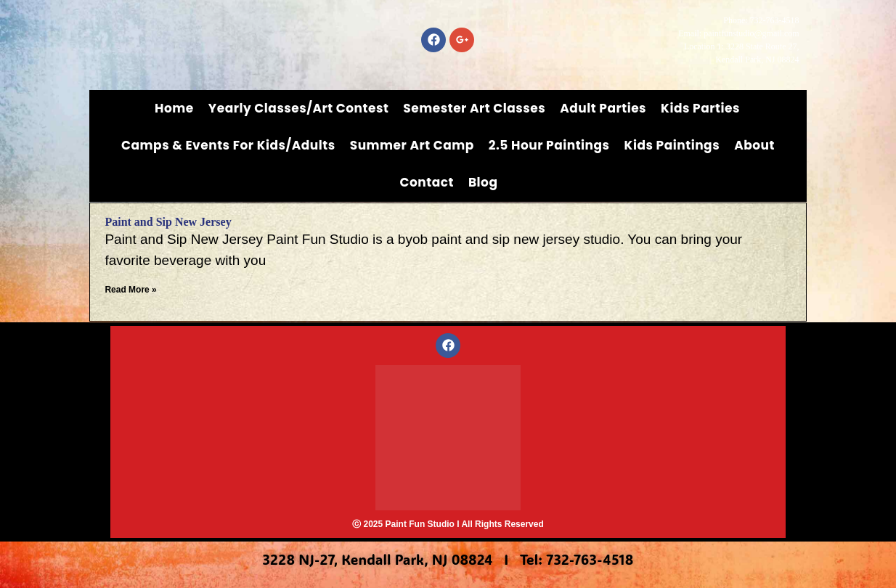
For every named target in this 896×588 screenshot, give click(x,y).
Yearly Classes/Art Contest (299, 108)
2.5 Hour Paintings (549, 145)
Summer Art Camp (412, 145)
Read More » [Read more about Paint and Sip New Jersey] (130, 290)
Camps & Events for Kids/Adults (228, 145)
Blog (483, 182)
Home (174, 108)
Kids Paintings (672, 145)
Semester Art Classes (474, 108)
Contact (427, 182)
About (754, 145)
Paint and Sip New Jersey (168, 222)
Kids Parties (700, 108)
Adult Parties (603, 108)
